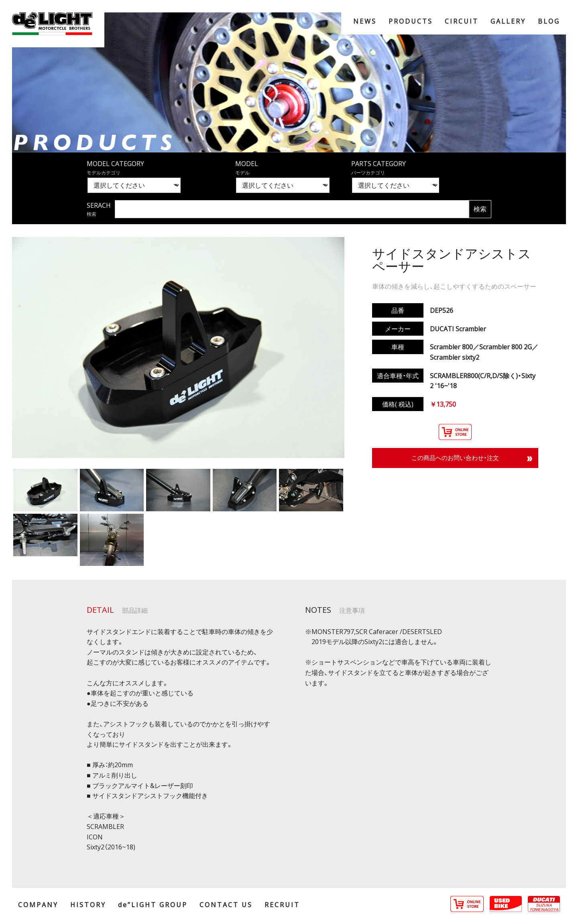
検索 (480, 209)
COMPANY (38, 904)
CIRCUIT (462, 21)
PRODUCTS (411, 21)
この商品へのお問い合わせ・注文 (455, 458)
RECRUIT (282, 904)
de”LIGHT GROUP (153, 904)
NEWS (365, 21)
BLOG (549, 21)
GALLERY (508, 21)
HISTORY (88, 904)
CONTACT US (226, 904)
